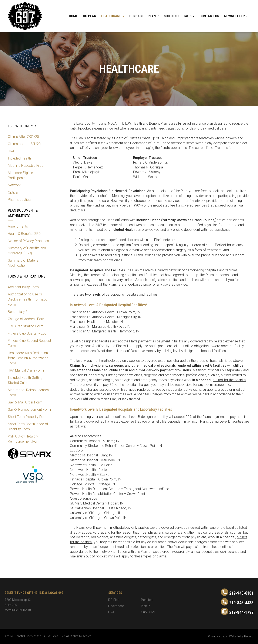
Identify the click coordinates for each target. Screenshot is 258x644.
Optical (13, 192)
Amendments (18, 226)
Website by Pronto (241, 636)
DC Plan (90, 16)
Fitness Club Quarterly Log (27, 333)
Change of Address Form (27, 319)
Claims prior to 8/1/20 (24, 144)
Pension (136, 16)
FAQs (189, 16)
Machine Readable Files (26, 166)
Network (14, 185)
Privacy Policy (217, 636)
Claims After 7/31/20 (23, 137)
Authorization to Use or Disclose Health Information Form (29, 299)
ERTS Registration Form (26, 326)
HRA (11, 151)
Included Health (19, 158)
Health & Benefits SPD (24, 234)
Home (73, 16)
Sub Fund (171, 16)
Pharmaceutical (20, 200)
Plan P (153, 16)
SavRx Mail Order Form (25, 402)
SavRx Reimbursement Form (29, 410)
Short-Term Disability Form (28, 417)
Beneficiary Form (21, 312)
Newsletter (236, 16)
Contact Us (209, 16)
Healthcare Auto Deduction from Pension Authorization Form (28, 358)
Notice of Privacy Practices (28, 241)
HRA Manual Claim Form (26, 370)
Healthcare (113, 16)
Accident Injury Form (23, 287)
